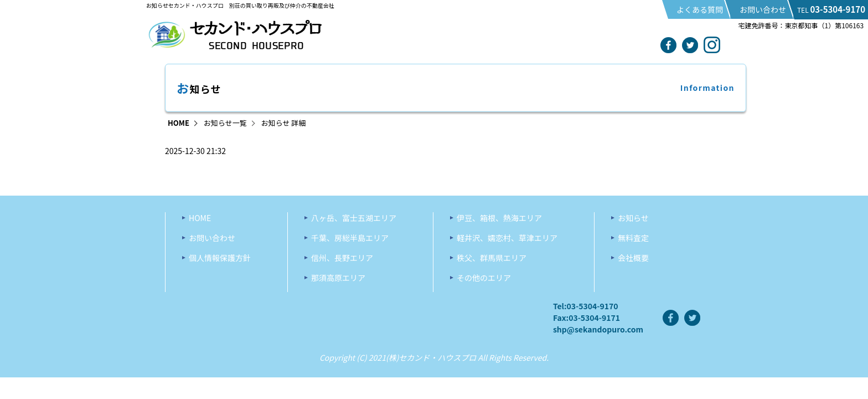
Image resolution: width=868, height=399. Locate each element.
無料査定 (633, 238)
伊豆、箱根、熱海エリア (499, 218)
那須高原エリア (338, 278)
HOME (179, 123)
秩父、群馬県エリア (492, 258)
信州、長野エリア (342, 258)
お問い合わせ (763, 9)
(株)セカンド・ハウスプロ (431, 357)
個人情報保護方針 (220, 258)
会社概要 (633, 258)
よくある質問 (700, 9)
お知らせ (633, 218)
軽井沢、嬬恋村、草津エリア (507, 238)
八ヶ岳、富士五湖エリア (354, 218)
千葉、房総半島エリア (350, 238)
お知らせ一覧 (225, 123)
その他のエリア (484, 278)
